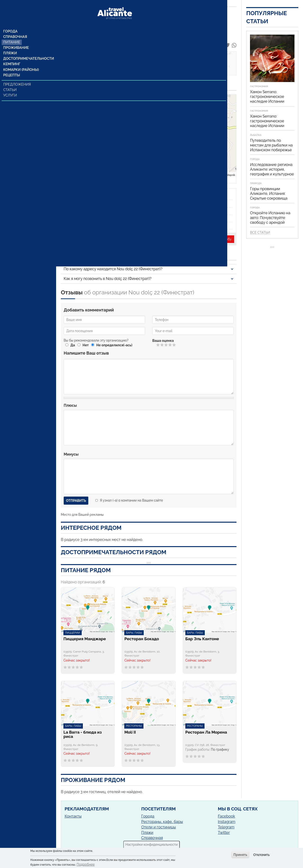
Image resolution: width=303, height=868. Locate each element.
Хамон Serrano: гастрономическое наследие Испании (267, 97)
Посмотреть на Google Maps (92, 111)
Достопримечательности (28, 51)
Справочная (15, 28)
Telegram (226, 827)
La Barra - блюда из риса (82, 735)
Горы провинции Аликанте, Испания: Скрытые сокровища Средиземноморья (269, 196)
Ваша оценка (163, 341)
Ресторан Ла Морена (206, 732)
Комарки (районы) (21, 62)
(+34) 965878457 (81, 172)
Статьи (11, 83)
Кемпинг (12, 57)
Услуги (11, 88)
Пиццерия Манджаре (85, 639)
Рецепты (12, 68)
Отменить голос (154, 345)
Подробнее (86, 864)
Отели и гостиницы (159, 827)
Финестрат (108, 105)
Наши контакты (78, 64)
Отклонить (261, 855)
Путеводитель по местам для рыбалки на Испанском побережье (271, 145)
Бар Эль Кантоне (202, 639)
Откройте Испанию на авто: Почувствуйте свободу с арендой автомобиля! (270, 220)
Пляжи (10, 45)
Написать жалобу (218, 239)
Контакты (73, 816)
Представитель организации (89, 239)
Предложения (17, 78)
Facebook (226, 816)
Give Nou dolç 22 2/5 (162, 345)
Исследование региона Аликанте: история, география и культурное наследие (272, 172)
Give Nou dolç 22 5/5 (174, 345)
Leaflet (212, 175)
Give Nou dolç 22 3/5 (166, 345)
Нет (86, 345)
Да (73, 345)
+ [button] (155, 101)
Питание (12, 34)
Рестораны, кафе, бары (162, 822)
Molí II (130, 732)
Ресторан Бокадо (142, 639)
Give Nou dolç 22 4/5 (170, 345)
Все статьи (260, 233)
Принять (240, 855)
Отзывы (71, 69)
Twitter (224, 833)
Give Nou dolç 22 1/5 (158, 345)
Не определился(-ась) (114, 345)
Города (11, 23)
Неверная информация (137, 239)
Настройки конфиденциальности (152, 845)
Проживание (16, 40)
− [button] (155, 108)
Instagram (227, 822)
